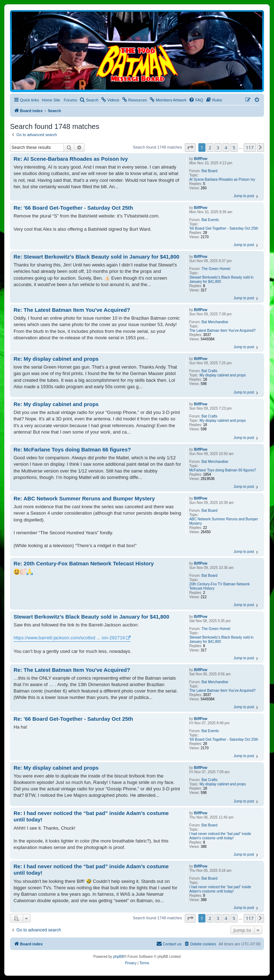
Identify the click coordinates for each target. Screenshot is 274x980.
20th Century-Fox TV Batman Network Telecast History (219, 586)
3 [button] (218, 147)
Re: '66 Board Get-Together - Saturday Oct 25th (73, 208)
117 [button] (250, 147)
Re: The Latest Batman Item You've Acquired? (72, 310)
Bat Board (209, 171)
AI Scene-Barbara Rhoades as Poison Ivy (222, 179)
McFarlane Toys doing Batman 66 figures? (222, 470)
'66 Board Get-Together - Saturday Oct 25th (224, 228)
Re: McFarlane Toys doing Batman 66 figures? (72, 449)
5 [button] (234, 147)
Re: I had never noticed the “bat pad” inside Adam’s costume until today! (91, 816)
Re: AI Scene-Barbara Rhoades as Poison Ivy (71, 159)
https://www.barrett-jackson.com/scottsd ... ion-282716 (69, 638)
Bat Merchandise (215, 322)
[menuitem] (89, 100)
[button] (190, 147)
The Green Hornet (216, 269)
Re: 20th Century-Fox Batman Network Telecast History (84, 563)
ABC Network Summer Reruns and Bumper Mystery (224, 521)
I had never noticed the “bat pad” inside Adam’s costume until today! (220, 836)
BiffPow (201, 159)
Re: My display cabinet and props (56, 359)
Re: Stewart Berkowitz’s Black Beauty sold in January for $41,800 (97, 257)
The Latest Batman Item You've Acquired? (222, 331)
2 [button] (210, 147)
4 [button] (226, 147)
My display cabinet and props (223, 375)
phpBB (118, 957)
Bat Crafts (209, 371)
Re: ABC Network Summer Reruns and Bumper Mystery (84, 498)
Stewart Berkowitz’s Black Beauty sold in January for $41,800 (221, 279)
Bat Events (210, 220)
